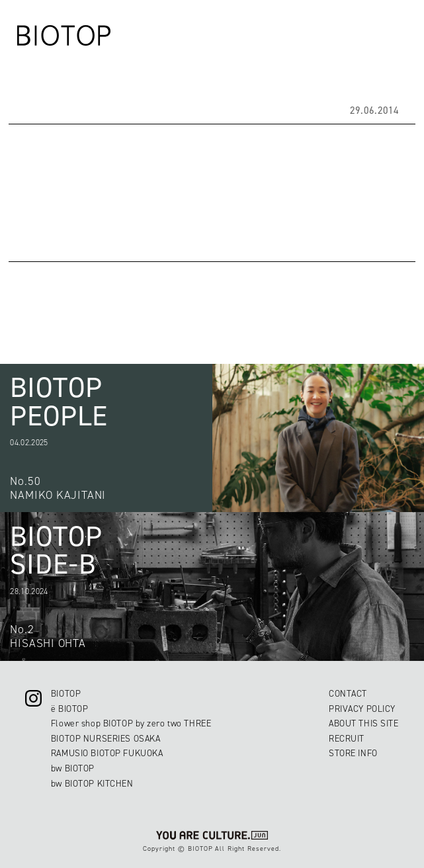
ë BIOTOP (70, 709)
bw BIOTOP (73, 768)
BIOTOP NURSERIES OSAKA (106, 738)
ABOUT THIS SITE (363, 723)
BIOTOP (66, 693)
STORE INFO (353, 753)
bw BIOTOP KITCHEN (92, 783)
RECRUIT (347, 738)
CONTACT (348, 693)
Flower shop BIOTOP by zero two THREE (131, 723)
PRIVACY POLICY (362, 709)
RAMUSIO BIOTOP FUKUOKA (107, 753)
